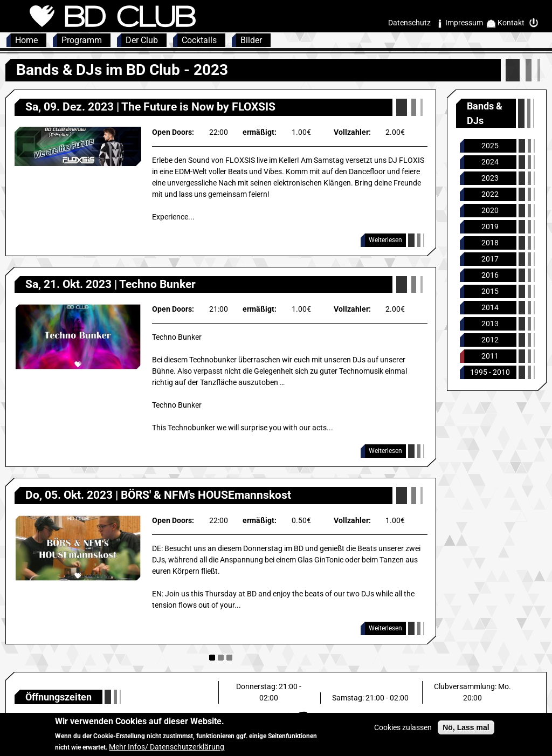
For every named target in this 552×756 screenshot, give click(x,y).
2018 (490, 243)
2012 (490, 340)
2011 (490, 356)
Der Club (142, 40)
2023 (490, 178)
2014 (490, 307)
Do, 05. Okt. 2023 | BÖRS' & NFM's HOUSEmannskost (158, 495)
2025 (490, 146)
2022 (490, 194)
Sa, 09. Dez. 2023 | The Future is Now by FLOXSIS (150, 107)
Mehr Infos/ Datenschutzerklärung (167, 751)
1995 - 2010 (490, 372)
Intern (536, 23)
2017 (490, 259)
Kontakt (511, 23)
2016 (490, 275)
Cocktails (199, 40)
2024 (490, 162)
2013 (490, 324)
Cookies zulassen (403, 731)
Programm (82, 40)
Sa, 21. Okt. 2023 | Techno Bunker (111, 284)
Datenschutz (409, 23)
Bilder (251, 40)
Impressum (464, 23)
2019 (490, 226)
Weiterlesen (385, 240)
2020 (490, 210)
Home (26, 40)
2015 (490, 291)
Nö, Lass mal (466, 731)
